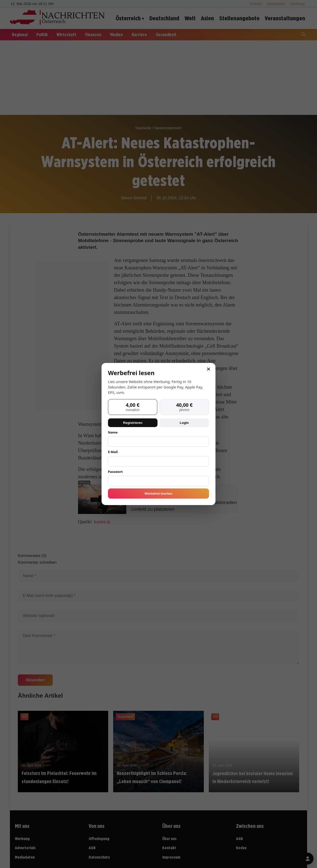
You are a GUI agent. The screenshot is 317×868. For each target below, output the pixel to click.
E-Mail (113, 452)
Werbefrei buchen (158, 494)
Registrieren (133, 423)
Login (184, 423)
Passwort (115, 472)
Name (113, 432)
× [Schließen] (209, 369)
